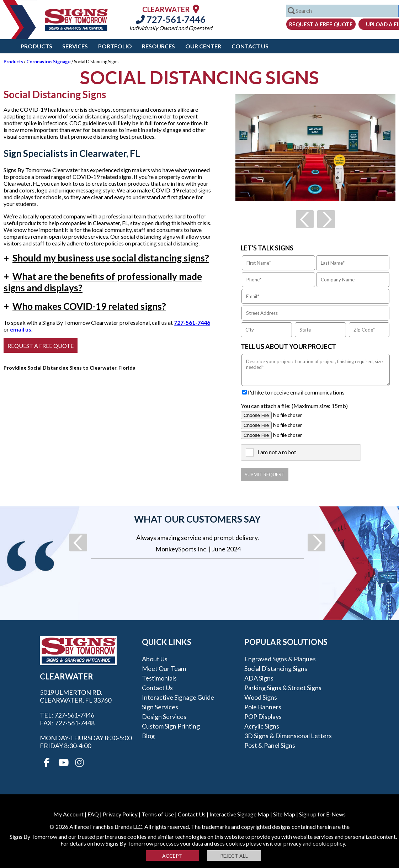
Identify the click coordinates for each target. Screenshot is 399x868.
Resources (158, 46)
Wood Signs (261, 697)
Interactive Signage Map (239, 814)
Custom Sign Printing (171, 726)
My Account (68, 814)
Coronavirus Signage (49, 62)
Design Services (164, 716)
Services (75, 46)
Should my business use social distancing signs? (106, 258)
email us (21, 329)
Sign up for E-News (322, 814)
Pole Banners (263, 707)
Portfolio (115, 46)
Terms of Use (158, 814)
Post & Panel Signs (270, 745)
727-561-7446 (171, 19)
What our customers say (197, 519)
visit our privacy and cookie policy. (304, 843)
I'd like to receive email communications (296, 392)
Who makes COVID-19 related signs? (85, 306)
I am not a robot (277, 452)
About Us (155, 659)
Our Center (203, 46)
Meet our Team (164, 668)
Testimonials (159, 678)
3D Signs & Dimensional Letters (288, 736)
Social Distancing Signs (276, 668)
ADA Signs (259, 678)
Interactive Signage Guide (178, 697)
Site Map (284, 814)
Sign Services (160, 707)
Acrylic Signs (262, 726)
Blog (148, 736)
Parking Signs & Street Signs (283, 688)
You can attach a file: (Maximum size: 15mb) (294, 406)
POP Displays (263, 716)
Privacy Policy (120, 814)
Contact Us (250, 46)
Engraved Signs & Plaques (280, 659)
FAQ (93, 814)
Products (36, 46)
